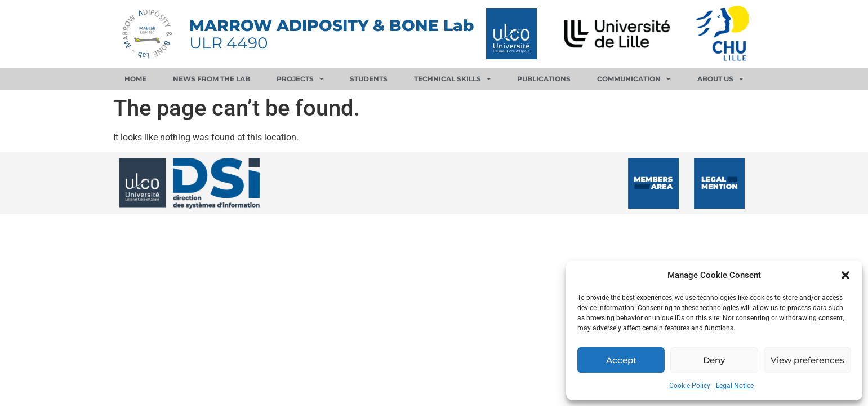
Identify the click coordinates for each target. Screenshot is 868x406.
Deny (714, 360)
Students (369, 79)
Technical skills (453, 79)
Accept (621, 360)
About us (720, 79)
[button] (845, 275)
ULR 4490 (229, 43)
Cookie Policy (690, 386)
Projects (300, 79)
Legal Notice (735, 386)
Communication (634, 79)
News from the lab (212, 79)
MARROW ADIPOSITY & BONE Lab (331, 25)
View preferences (807, 360)
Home (135, 79)
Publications (544, 79)
